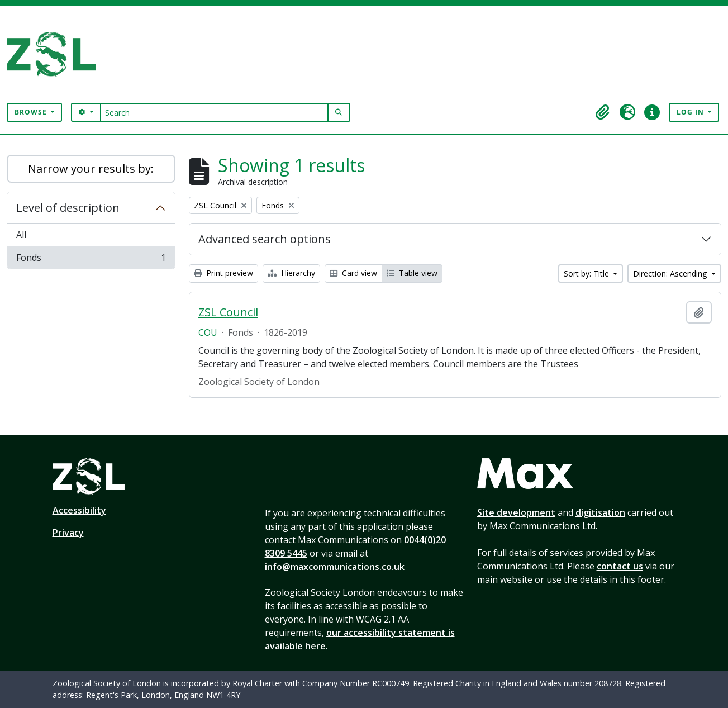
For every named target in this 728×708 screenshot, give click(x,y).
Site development (516, 512)
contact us (620, 566)
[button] (603, 112)
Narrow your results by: (91, 168)
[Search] (214, 112)
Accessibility (79, 510)
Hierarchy (291, 273)
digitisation (600, 512)
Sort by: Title (587, 274)
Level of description (68, 208)
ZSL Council (228, 312)
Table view (412, 273)
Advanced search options (265, 239)
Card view (353, 273)
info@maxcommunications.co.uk (335, 567)
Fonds (91, 260)
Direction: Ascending (671, 274)
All (21, 235)
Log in (691, 112)
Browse (32, 112)
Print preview (223, 273)
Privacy (68, 533)
